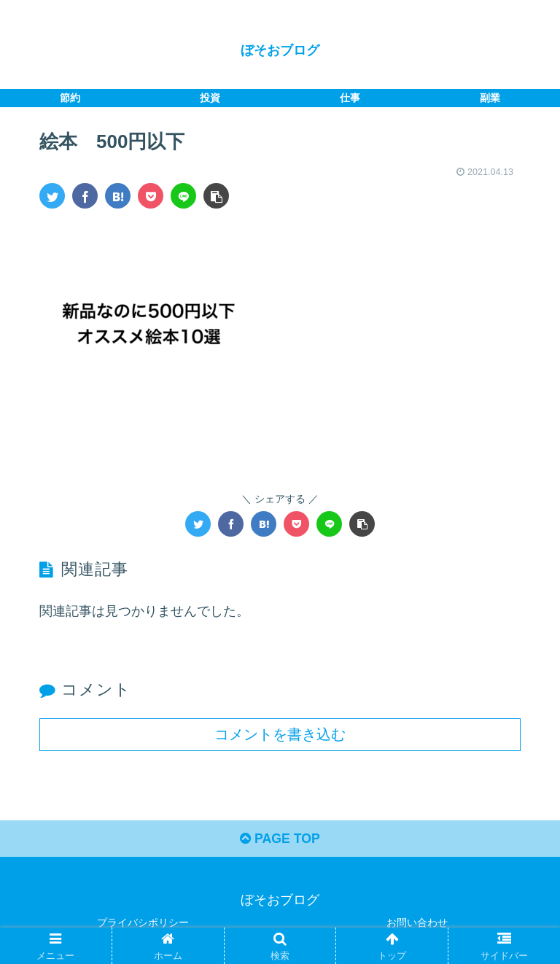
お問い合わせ (417, 922)
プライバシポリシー (143, 922)
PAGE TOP (280, 839)
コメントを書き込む (280, 734)
